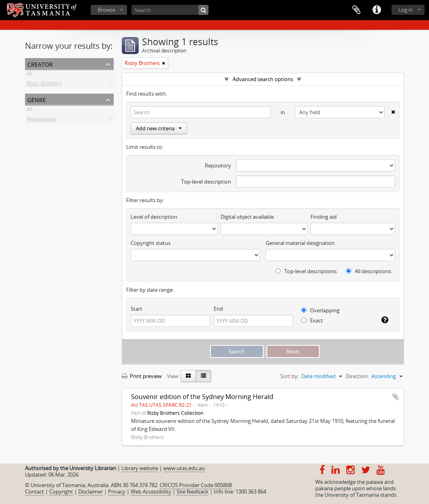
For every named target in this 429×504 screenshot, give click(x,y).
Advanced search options (263, 79)
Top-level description (206, 182)
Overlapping (320, 310)
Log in (406, 10)
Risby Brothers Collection (175, 413)
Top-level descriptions (306, 271)
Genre (37, 99)
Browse (106, 10)
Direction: (357, 376)
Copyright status (151, 243)
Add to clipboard (396, 397)
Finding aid (324, 217)
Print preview (142, 376)
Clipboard (356, 10)
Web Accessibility (151, 491)
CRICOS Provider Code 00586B (196, 485)
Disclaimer (91, 491)
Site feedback (193, 491)
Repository (218, 165)
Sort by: (289, 376)
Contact (34, 491)
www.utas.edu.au (184, 468)
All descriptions (369, 271)
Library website (140, 468)
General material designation (300, 243)
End (218, 309)
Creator (40, 64)
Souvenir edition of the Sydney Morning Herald (202, 397)
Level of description (154, 217)
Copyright (61, 491)
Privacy (117, 491)
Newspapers (42, 120)
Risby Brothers (44, 85)
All (29, 75)
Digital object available (247, 217)
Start (136, 309)
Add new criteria (159, 128)
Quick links (377, 10)
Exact (312, 320)
